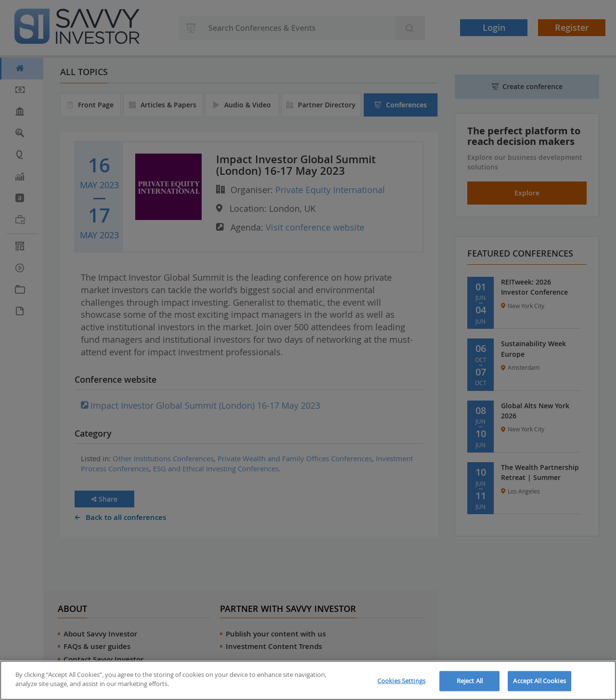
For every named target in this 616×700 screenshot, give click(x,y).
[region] (308, 680)
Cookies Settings (401, 681)
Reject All (470, 681)
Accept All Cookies (539, 681)
